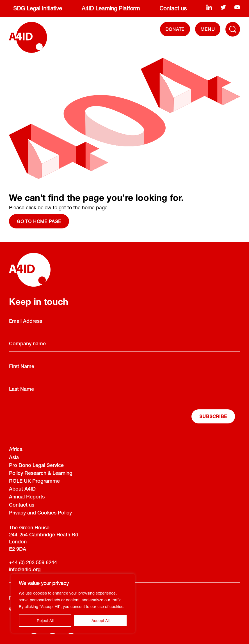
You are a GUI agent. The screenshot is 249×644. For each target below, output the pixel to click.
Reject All (45, 621)
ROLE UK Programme (34, 482)
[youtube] (237, 7)
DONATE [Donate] (175, 29)
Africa (16, 450)
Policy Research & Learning (41, 474)
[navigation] (208, 29)
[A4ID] (28, 37)
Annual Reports (27, 497)
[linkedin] (209, 7)
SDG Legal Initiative (38, 8)
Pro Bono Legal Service (36, 466)
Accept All (100, 621)
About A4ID (22, 489)
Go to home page (39, 221)
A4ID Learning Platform (111, 8)
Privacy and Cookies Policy (40, 513)
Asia (14, 458)
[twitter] (223, 7)
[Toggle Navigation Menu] (233, 29)
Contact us (173, 8)
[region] (73, 603)
